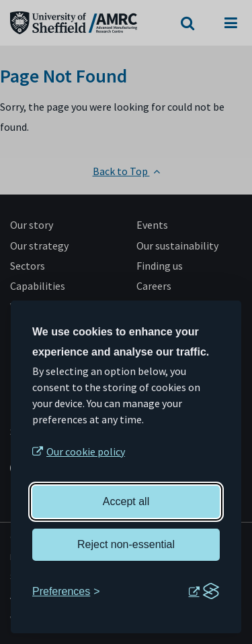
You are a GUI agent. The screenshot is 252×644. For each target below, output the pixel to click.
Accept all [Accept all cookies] (126, 501)
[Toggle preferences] (66, 592)
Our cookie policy (86, 451)
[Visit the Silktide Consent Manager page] (204, 592)
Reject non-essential (126, 544)
